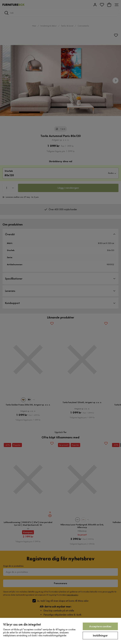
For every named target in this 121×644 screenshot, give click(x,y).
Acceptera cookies (100, 626)
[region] (60, 631)
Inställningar (100, 635)
